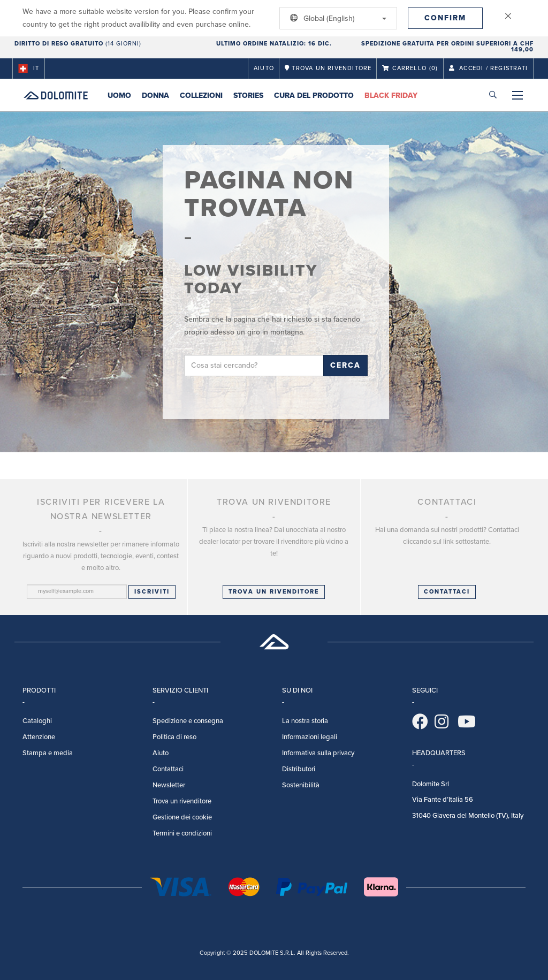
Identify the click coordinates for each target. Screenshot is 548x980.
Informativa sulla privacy (318, 753)
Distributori (299, 769)
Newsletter (169, 785)
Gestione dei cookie (182, 817)
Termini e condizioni (182, 833)
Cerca (345, 365)
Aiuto (264, 68)
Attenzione (39, 737)
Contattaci (168, 769)
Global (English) (336, 18)
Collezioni (201, 96)
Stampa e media (48, 753)
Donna (155, 96)
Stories (248, 96)
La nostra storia (305, 721)
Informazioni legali (310, 737)
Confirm (445, 18)
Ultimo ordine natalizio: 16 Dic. (274, 44)
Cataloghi (37, 721)
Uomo (119, 96)
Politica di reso (174, 737)
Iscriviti (152, 592)
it (29, 69)
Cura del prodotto (314, 96)
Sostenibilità (301, 785)
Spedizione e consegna (188, 721)
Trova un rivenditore (274, 592)
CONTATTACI (447, 592)
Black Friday (391, 96)
